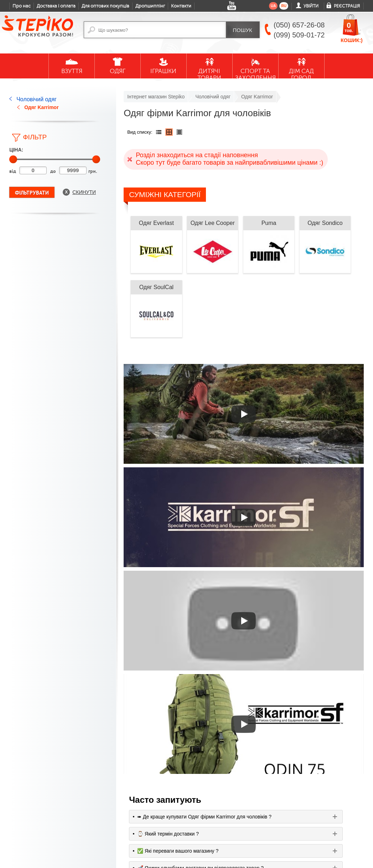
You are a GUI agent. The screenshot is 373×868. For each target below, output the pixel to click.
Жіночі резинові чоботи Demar (77, 825)
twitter (172, 834)
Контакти (181, 6)
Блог (14, 787)
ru (284, 6)
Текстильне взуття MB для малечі (79, 839)
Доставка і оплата (56, 6)
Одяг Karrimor (41, 107)
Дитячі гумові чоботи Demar (75, 810)
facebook (141, 834)
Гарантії (18, 821)
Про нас (22, 6)
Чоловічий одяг (37, 99)
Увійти (311, 6)
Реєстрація (347, 6)
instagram (188, 834)
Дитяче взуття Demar (74, 796)
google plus (156, 837)
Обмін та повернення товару (23, 835)
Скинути (84, 192)
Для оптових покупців (105, 6)
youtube (125, 834)
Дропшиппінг (150, 6)
